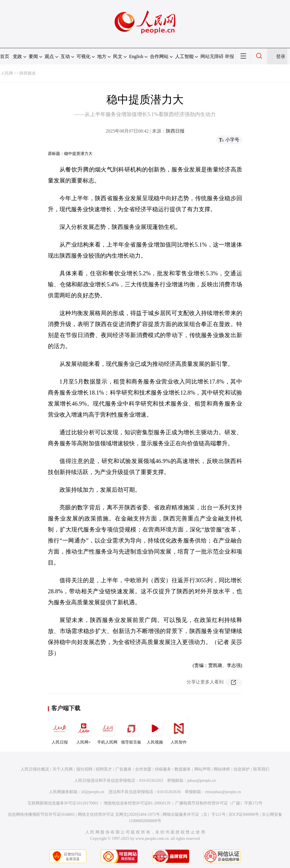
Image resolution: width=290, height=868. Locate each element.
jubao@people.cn (202, 781)
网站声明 (202, 769)
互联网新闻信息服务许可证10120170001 (63, 803)
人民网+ (84, 731)
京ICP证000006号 (244, 814)
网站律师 (222, 769)
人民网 (7, 73)
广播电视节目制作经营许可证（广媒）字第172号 (219, 803)
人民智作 (179, 731)
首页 (5, 56)
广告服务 (124, 769)
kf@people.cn (93, 792)
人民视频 (155, 731)
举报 (229, 56)
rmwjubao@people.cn (223, 792)
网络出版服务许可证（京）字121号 (194, 814)
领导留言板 (131, 731)
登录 (281, 56)
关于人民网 (63, 769)
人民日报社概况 (35, 769)
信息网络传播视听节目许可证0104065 (41, 814)
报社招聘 (84, 769)
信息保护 (242, 769)
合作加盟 (143, 769)
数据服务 (183, 769)
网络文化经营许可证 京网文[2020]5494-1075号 (119, 814)
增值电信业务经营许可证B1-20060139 (137, 803)
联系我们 (261, 769)
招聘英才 (104, 769)
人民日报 (60, 731)
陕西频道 (28, 73)
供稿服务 (163, 769)
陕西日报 (175, 131)
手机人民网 (107, 731)
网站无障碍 (212, 56)
